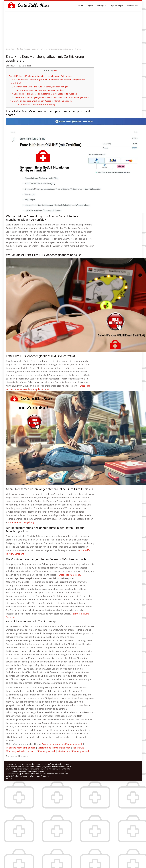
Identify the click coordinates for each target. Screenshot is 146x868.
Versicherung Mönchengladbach (54, 748)
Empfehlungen (116, 6)
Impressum (132, 6)
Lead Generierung (13, 774)
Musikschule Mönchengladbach (74, 751)
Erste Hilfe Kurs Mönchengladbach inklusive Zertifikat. (38, 90)
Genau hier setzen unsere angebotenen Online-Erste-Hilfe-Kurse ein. (44, 94)
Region (90, 6)
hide (55, 71)
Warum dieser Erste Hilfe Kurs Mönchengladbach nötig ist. (40, 87)
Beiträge (101, 6)
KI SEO (51, 771)
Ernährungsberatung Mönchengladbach (62, 744)
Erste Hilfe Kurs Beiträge (21, 49)
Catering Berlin (61, 771)
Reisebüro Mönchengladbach (21, 748)
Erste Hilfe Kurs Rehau (70, 575)
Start (8, 49)
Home (81, 6)
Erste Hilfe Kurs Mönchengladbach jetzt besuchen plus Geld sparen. (40, 76)
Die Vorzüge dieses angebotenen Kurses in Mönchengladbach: (41, 101)
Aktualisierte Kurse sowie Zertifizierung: (34, 104)
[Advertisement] (73, 29)
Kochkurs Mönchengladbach (41, 751)
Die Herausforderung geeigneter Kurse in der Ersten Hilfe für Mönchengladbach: (50, 97)
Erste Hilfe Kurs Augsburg (21, 522)
